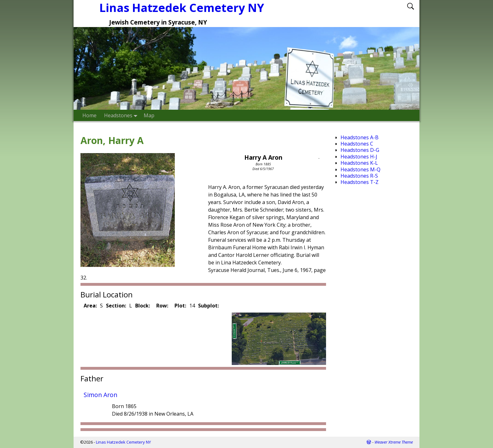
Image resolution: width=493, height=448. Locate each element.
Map (149, 115)
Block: (143, 306)
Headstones (122, 115)
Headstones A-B (360, 137)
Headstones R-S (359, 176)
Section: (116, 306)
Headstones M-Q (360, 169)
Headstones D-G (360, 150)
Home (89, 115)
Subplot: (208, 306)
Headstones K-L (359, 163)
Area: (90, 306)
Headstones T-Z (360, 182)
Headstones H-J (359, 157)
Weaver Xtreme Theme (394, 442)
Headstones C (357, 144)
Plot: (180, 306)
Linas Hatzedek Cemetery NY (123, 442)
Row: (162, 306)
